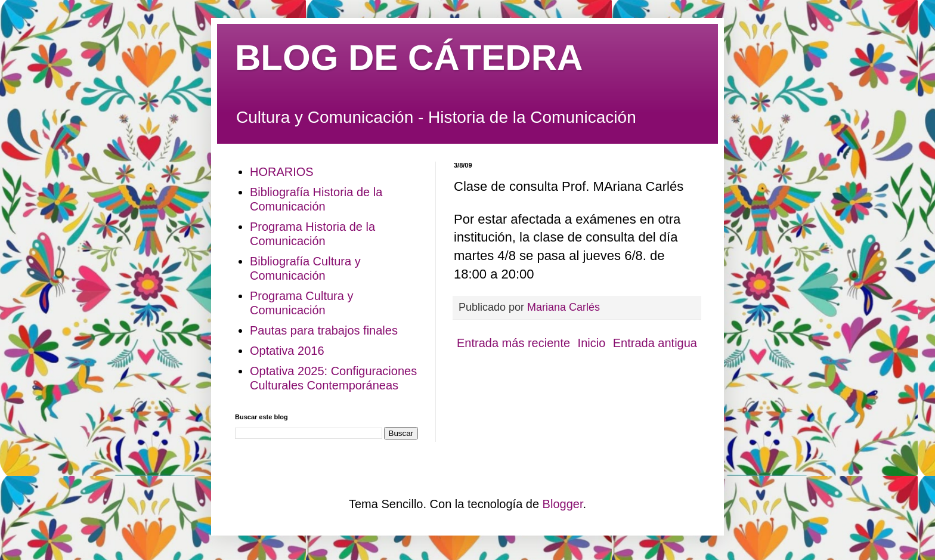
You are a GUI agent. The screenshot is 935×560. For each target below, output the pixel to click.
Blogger (563, 504)
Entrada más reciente (513, 343)
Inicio (592, 343)
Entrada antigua (655, 343)
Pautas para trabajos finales (324, 330)
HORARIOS (282, 172)
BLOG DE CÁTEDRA (409, 58)
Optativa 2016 (287, 351)
